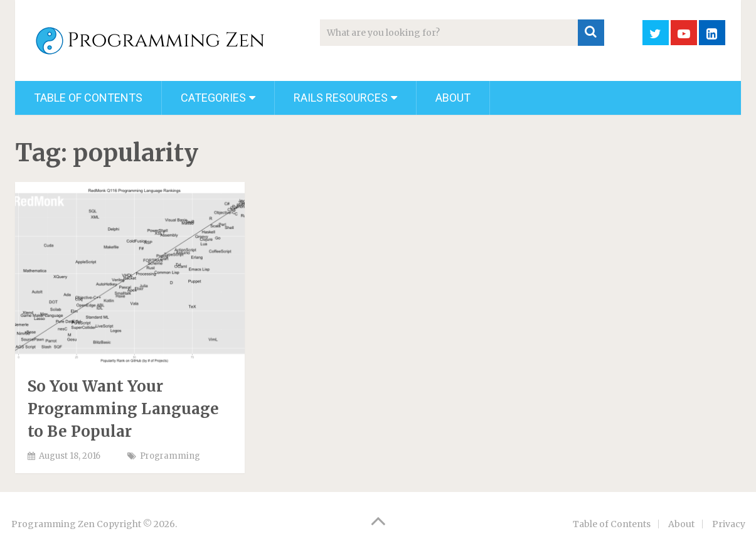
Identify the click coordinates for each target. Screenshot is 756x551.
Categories (213, 98)
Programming (170, 456)
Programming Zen (53, 524)
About (453, 98)
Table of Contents (88, 98)
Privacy (729, 524)
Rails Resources (341, 98)
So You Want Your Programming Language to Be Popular (123, 409)
